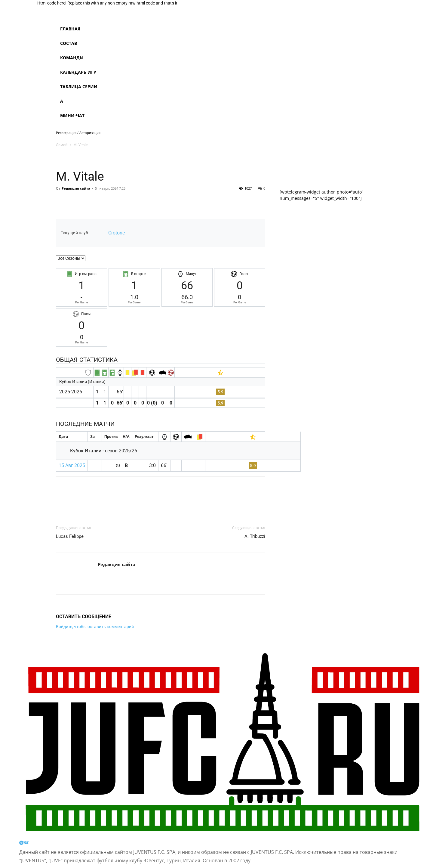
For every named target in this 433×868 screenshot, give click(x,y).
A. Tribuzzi (255, 536)
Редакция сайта (76, 188)
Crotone (117, 233)
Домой (62, 145)
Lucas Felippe (70, 536)
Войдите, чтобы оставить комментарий (95, 627)
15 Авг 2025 (72, 465)
